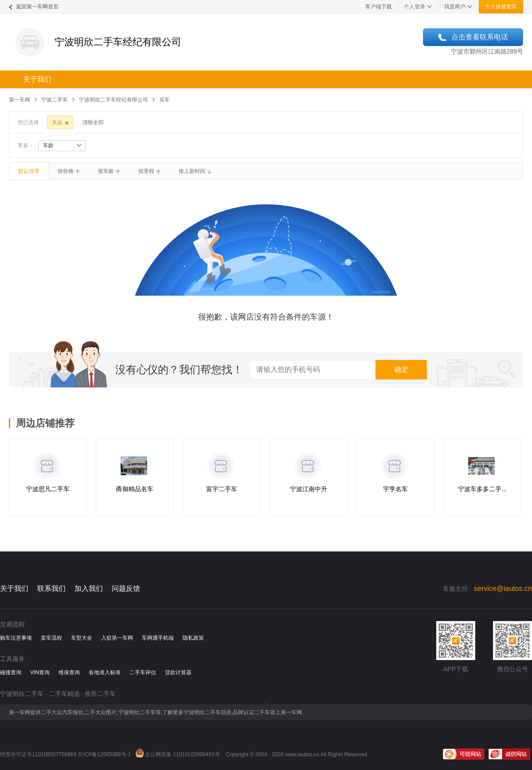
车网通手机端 (158, 638)
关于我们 (37, 79)
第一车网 (20, 100)
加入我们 (89, 588)
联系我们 (51, 588)
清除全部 (93, 122)
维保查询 (69, 672)
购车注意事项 (16, 638)
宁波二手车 (55, 100)
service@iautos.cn (503, 588)
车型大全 (82, 638)
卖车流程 (51, 638)
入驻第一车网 (117, 638)
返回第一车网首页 (37, 7)
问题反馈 (126, 588)
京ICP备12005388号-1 (104, 754)
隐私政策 (193, 638)
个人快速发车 (501, 7)
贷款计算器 (178, 672)
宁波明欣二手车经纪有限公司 (113, 100)
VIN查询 (40, 672)
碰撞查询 (11, 672)
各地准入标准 (105, 672)
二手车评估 (143, 672)
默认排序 (29, 171)
